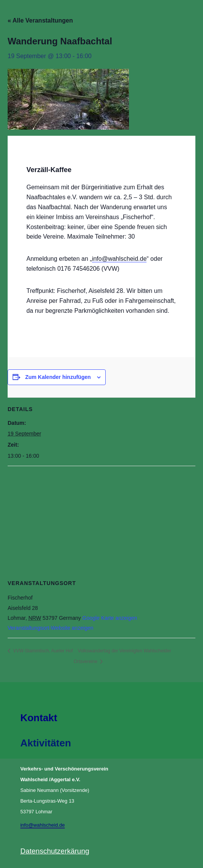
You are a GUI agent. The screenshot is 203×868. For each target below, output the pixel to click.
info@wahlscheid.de (119, 259)
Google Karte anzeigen (110, 618)
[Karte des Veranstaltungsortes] (101, 521)
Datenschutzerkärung (55, 851)
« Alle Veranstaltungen (40, 20)
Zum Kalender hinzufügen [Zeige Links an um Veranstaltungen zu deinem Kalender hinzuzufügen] (58, 377)
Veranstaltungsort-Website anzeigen (51, 628)
